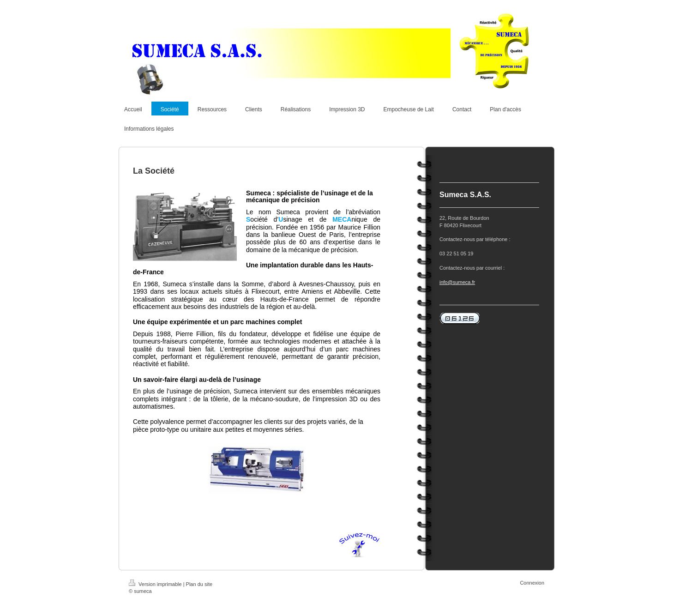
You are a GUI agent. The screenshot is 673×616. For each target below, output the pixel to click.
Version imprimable (156, 584)
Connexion (532, 583)
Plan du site (199, 584)
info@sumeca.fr (457, 282)
